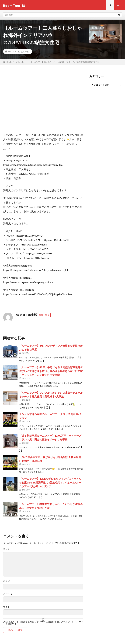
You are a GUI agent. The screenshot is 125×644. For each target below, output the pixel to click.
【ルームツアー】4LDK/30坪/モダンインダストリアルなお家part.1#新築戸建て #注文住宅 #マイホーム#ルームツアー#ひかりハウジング (50, 484)
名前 (7, 582)
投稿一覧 (43, 316)
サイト (7, 608)
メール (8, 595)
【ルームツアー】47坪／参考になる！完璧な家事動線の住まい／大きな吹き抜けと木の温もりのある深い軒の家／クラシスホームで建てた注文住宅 (51, 372)
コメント (8, 550)
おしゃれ (25, 53)
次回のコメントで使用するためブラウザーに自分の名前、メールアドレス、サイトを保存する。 (43, 624)
